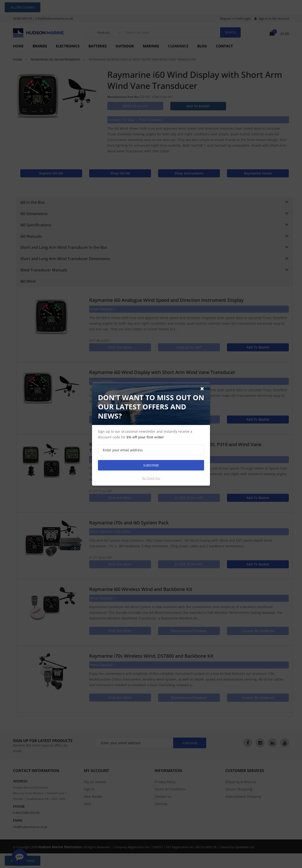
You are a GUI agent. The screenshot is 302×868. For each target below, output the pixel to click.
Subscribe (151, 465)
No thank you (151, 478)
